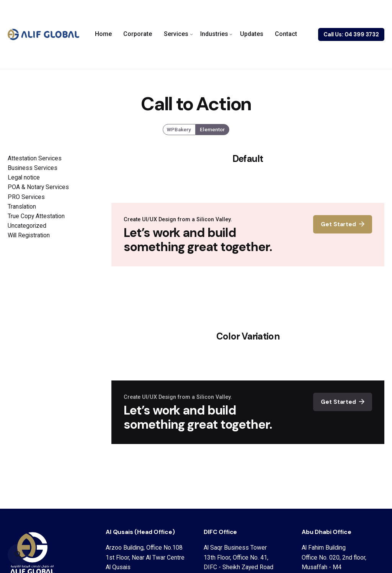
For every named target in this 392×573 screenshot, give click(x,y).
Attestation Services (35, 158)
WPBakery (179, 130)
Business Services (33, 168)
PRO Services (26, 197)
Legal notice (24, 177)
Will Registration (29, 235)
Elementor (212, 130)
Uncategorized (27, 226)
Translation (22, 207)
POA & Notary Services (38, 187)
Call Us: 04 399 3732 (351, 34)
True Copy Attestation (36, 216)
